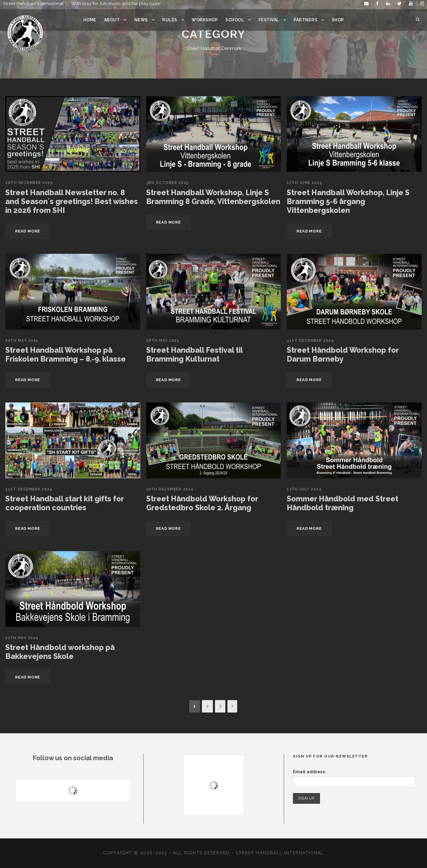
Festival (268, 20)
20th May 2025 (21, 341)
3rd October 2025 (167, 183)
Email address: (309, 772)
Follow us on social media (73, 758)
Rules (169, 20)
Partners (305, 20)
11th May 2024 (21, 638)
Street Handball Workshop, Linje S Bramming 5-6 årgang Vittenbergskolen (347, 201)
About (112, 20)
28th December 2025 (29, 183)
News (141, 20)
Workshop (204, 20)
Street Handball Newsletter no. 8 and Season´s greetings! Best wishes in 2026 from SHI (70, 201)
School (234, 20)
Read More (28, 231)
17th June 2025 (304, 183)
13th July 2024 (303, 489)
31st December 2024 (310, 341)
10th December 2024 (170, 489)
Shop (337, 20)
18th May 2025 (162, 341)
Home (90, 20)
